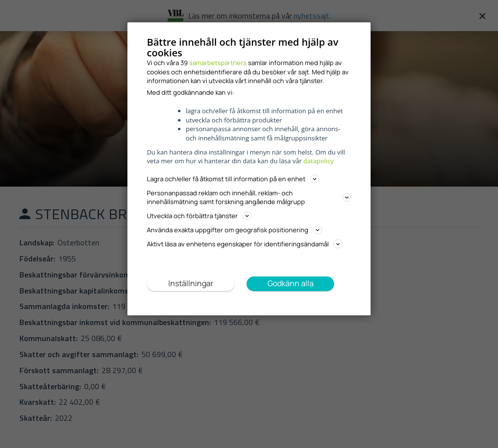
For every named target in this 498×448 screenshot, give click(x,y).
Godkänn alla (291, 283)
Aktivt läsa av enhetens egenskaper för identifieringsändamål (245, 244)
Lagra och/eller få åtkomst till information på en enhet (233, 179)
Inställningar (191, 283)
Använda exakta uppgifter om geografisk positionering (234, 230)
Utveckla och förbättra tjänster (199, 216)
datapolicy (319, 161)
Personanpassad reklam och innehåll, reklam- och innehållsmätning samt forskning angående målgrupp (249, 197)
